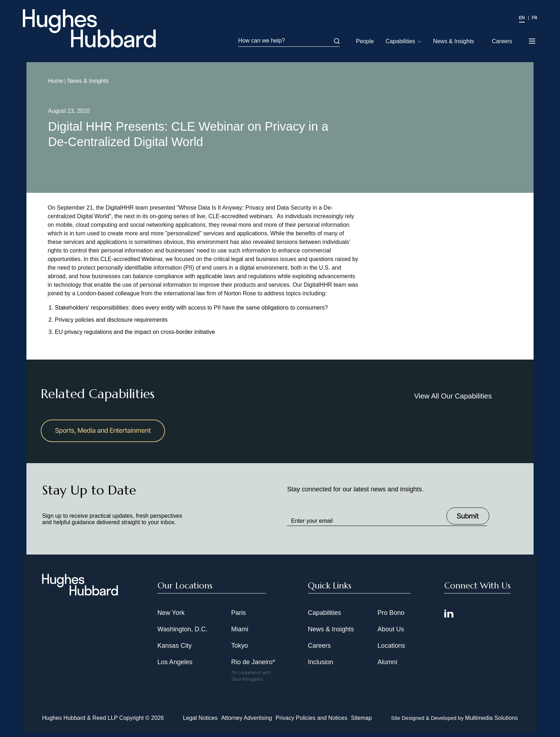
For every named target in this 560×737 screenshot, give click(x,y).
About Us (391, 633)
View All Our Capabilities (453, 397)
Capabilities (401, 41)
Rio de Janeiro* (253, 666)
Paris (238, 616)
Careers (502, 41)
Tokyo (239, 649)
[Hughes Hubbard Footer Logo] (80, 597)
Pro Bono (391, 616)
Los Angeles (175, 666)
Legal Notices (200, 721)
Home (52, 82)
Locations (391, 649)
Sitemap (361, 721)
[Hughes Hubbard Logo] (91, 29)
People (365, 41)
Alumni (387, 666)
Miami (240, 633)
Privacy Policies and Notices (311, 721)
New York (171, 616)
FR (534, 17)
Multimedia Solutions (491, 721)
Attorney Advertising (246, 721)
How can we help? (289, 41)
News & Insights (453, 41)
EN (522, 17)
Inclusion (321, 666)
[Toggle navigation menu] (533, 39)
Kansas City (175, 649)
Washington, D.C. (182, 633)
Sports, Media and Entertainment (107, 433)
